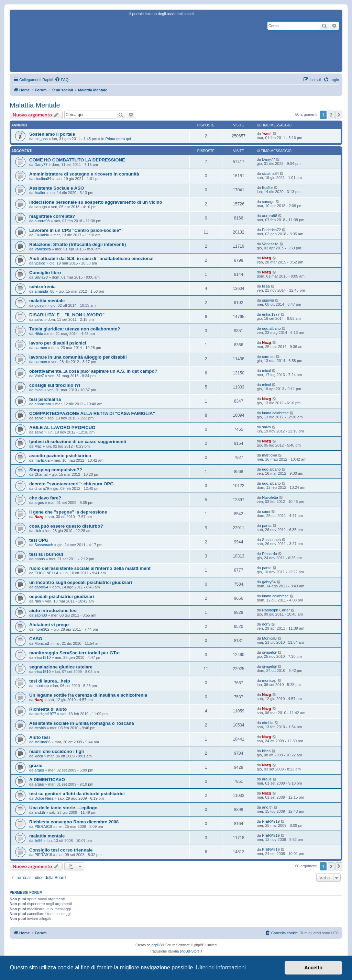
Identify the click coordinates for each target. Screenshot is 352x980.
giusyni (40, 305)
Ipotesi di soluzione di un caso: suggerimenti (78, 442)
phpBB (157, 945)
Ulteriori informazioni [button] (221, 967)
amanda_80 (44, 291)
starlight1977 (45, 714)
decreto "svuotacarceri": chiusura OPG (71, 484)
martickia (42, 460)
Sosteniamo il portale (52, 134)
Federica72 (271, 230)
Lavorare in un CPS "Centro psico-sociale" (75, 230)
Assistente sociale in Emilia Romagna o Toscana (82, 723)
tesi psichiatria (45, 399)
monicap (42, 686)
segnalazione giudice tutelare (61, 667)
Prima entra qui (118, 139)
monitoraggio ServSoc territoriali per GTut (75, 653)
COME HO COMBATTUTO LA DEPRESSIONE (77, 160)
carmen (41, 348)
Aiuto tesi (40, 737)
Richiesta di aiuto (48, 709)
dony (266, 624)
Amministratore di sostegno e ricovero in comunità (84, 174)
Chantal (41, 474)
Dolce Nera (44, 798)
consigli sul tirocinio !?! (55, 385)
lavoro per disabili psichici (58, 343)
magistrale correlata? (52, 216)
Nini (38, 601)
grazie (36, 765)
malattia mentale (47, 301)
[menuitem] (62, 80)
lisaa (266, 286)
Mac (38, 446)
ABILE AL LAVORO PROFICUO (62, 427)
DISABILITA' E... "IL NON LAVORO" (67, 315)
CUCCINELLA (46, 573)
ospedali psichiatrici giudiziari (62, 596)
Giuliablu (42, 235)
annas (40, 559)
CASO (36, 639)
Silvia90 (41, 277)
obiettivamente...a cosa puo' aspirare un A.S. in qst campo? (93, 371)
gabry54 (41, 587)
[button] (339, 115)
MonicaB (42, 643)
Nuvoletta (270, 497)
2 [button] (331, 115)
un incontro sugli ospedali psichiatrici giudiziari (81, 582)
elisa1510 (42, 657)
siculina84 (43, 179)
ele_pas (41, 139)
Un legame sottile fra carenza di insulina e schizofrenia (88, 695)
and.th (40, 812)
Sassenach (44, 545)
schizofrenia (42, 287)
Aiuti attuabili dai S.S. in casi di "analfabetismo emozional (91, 258)
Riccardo (269, 554)
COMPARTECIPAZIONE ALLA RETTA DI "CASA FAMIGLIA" (92, 413)
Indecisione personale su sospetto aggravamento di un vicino (96, 202)
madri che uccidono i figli (57, 751)
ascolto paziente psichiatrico (60, 456)
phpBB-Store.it (191, 951)
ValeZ (39, 376)
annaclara (43, 404)
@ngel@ (269, 652)
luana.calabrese (275, 413)
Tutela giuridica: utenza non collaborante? (75, 329)
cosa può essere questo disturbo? (66, 526)
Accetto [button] (313, 968)
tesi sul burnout (46, 554)
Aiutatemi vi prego (49, 625)
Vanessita (43, 249)
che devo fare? (45, 498)
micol (266, 371)
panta (267, 526)
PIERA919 (43, 826)
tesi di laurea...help (50, 681)
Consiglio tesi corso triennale (61, 850)
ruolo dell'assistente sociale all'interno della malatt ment (90, 568)
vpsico (40, 263)
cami (266, 511)
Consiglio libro (45, 273)
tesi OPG (39, 540)
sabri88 (41, 615)
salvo (39, 319)
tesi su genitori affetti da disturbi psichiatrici (77, 794)
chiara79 (42, 488)
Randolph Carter (276, 610)
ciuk (38, 531)
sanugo (41, 207)
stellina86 (42, 742)
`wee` (267, 134)
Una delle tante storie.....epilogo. (64, 808)
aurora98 (42, 221)
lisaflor (40, 193)
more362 (42, 629)
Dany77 (41, 165)
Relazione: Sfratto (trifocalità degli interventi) (78, 244)
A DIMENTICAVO (47, 780)
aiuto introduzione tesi (53, 611)
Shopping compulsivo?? (56, 470)
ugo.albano (271, 328)
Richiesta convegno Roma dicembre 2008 (74, 822)
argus (39, 503)
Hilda (39, 334)
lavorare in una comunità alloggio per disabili (78, 357)
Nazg (266, 258)
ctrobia (40, 728)
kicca (39, 756)
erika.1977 (271, 314)
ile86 (38, 841)
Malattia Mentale (35, 105)
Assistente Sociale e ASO (57, 188)
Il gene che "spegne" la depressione (68, 512)
